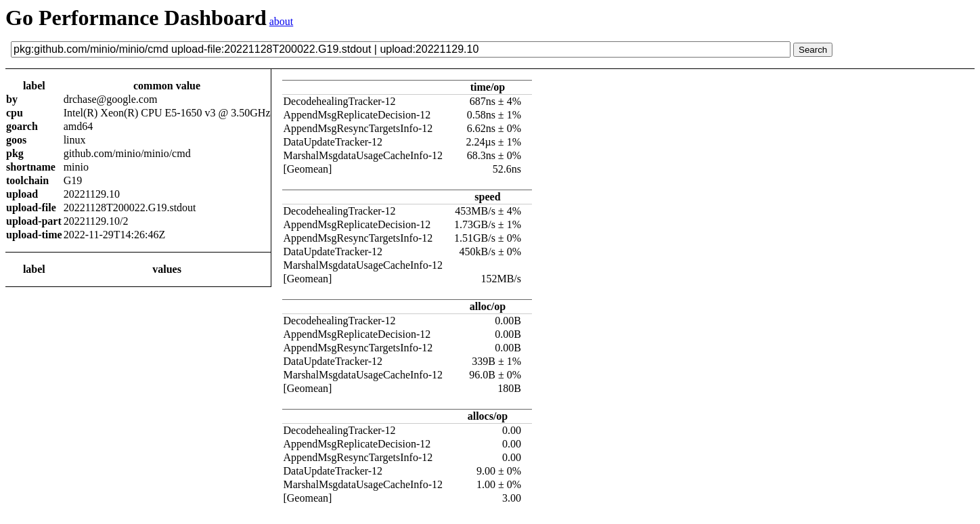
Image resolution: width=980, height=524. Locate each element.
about (282, 21)
